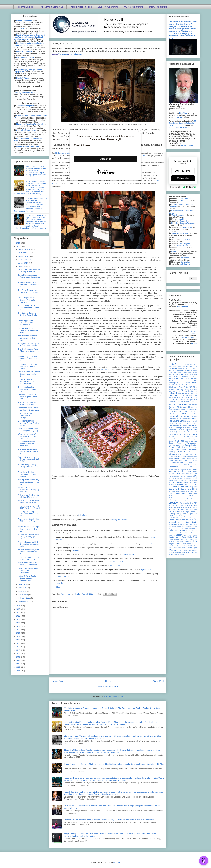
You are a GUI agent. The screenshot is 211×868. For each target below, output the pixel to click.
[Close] (141, 131)
